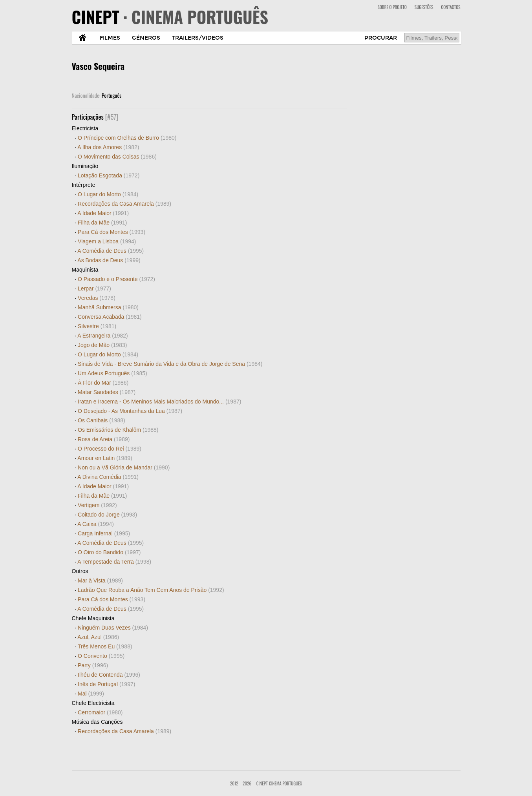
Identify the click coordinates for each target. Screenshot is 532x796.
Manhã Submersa (108, 307)
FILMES (110, 38)
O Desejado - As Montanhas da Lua (130, 411)
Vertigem (97, 505)
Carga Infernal (104, 533)
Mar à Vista (100, 581)
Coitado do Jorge (107, 515)
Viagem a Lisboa (107, 241)
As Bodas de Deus (109, 260)
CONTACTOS (451, 7)
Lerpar (94, 288)
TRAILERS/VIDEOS (198, 38)
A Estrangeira (102, 336)
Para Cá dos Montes (112, 232)
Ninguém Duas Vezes (113, 628)
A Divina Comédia (108, 477)
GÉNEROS (146, 38)
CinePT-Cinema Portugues (279, 783)
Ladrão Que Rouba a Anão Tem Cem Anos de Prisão (151, 590)
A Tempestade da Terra (114, 562)
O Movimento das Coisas (117, 157)
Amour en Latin (105, 458)
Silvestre (97, 326)
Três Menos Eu (105, 646)
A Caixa (96, 524)
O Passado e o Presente (116, 279)
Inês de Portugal (106, 684)
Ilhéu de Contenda (109, 675)
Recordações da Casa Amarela (124, 204)
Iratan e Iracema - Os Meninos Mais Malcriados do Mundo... (159, 402)
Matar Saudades (107, 392)
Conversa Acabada (110, 317)
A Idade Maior (103, 213)
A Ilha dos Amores (108, 147)
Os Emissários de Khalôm (118, 430)
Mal (91, 694)
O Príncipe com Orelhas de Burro (127, 138)
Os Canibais (101, 420)
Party (93, 665)
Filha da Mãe (102, 223)
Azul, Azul (98, 637)
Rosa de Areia (104, 439)
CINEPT (170, 16)
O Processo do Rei (110, 449)
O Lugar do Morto (108, 194)
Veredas (97, 298)
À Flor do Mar (103, 383)
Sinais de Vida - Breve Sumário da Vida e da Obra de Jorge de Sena (170, 364)
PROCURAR (381, 38)
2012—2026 (241, 783)
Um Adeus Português (112, 373)
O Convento (101, 656)
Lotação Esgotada (109, 175)
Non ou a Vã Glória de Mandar (124, 467)
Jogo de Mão (102, 345)
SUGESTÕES (424, 7)
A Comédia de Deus (111, 251)
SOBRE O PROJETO (392, 7)
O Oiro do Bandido (109, 552)
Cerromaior (100, 712)
